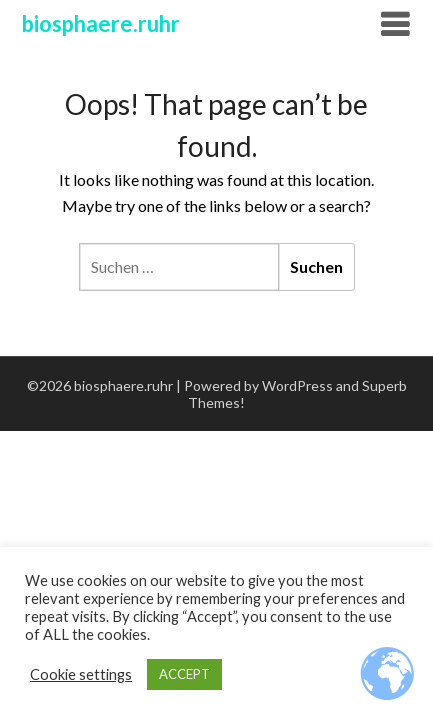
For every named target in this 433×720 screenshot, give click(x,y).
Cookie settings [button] (81, 674)
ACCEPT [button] (184, 674)
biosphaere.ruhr (101, 23)
